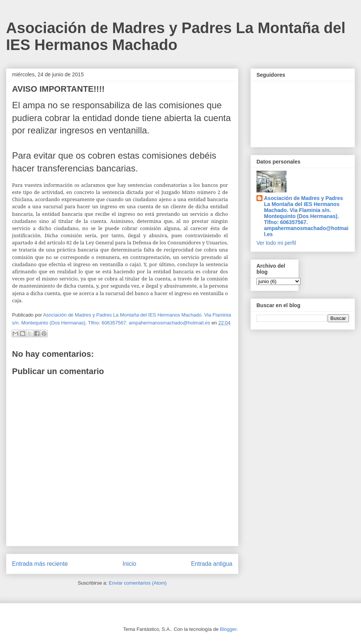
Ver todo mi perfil (276, 243)
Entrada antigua (212, 564)
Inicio (129, 564)
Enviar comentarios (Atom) (138, 583)
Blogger (228, 629)
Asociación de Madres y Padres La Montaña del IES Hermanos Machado (176, 36)
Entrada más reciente (40, 564)
